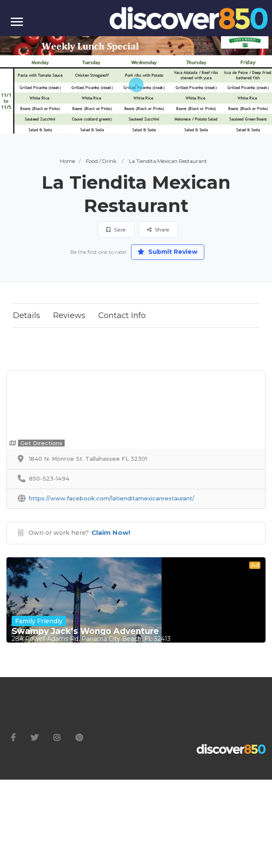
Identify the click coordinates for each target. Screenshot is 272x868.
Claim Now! (111, 532)
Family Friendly (39, 621)
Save (116, 229)
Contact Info (122, 315)
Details (27, 315)
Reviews (69, 315)
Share (158, 229)
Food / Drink (101, 161)
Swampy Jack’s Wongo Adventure (85, 631)
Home (67, 161)
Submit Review (167, 252)
